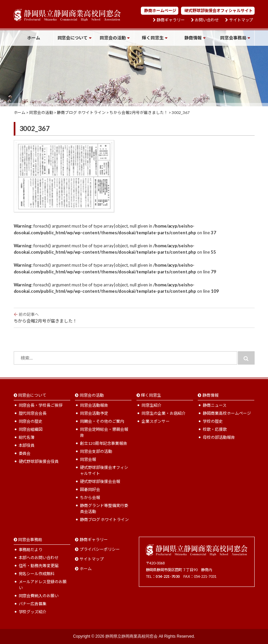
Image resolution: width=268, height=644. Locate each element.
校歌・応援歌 (215, 429)
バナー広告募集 (33, 604)
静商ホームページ (160, 11)
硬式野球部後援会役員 (39, 461)
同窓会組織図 (31, 429)
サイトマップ (241, 20)
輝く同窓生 (153, 38)
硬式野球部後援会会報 (100, 481)
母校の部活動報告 (219, 437)
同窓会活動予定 (94, 413)
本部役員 (27, 445)
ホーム (34, 38)
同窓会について (73, 38)
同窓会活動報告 (94, 405)
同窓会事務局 (233, 38)
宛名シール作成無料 (37, 574)
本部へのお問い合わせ (39, 558)
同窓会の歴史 (31, 421)
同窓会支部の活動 (96, 451)
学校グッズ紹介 (33, 612)
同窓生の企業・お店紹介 (164, 413)
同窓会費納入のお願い (39, 596)
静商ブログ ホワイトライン (104, 520)
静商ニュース (215, 405)
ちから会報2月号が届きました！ (134, 317)
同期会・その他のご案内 (102, 421)
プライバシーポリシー (100, 549)
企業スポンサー (156, 421)
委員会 (25, 453)
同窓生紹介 (152, 405)
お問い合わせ (207, 20)
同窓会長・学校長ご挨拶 (41, 405)
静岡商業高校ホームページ (227, 413)
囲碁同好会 (90, 489)
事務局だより (31, 550)
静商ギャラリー (171, 20)
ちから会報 (90, 497)
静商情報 (193, 38)
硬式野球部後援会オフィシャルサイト (218, 11)
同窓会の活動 (113, 38)
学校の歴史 (213, 421)
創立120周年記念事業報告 (104, 443)
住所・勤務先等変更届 (39, 566)
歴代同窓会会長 (33, 413)
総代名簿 (27, 437)
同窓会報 (88, 459)
